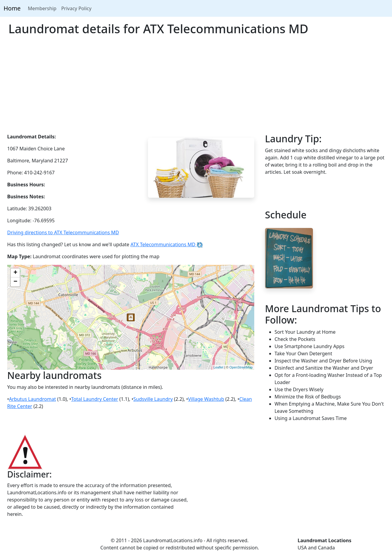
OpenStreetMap (241, 367)
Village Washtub (206, 399)
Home (12, 8)
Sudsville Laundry (153, 399)
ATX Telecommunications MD (167, 244)
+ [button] (15, 273)
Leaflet (218, 367)
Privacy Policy (76, 8)
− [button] (15, 282)
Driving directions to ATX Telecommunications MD (63, 232)
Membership (42, 8)
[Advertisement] (196, 88)
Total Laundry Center (95, 399)
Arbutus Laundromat (32, 399)
